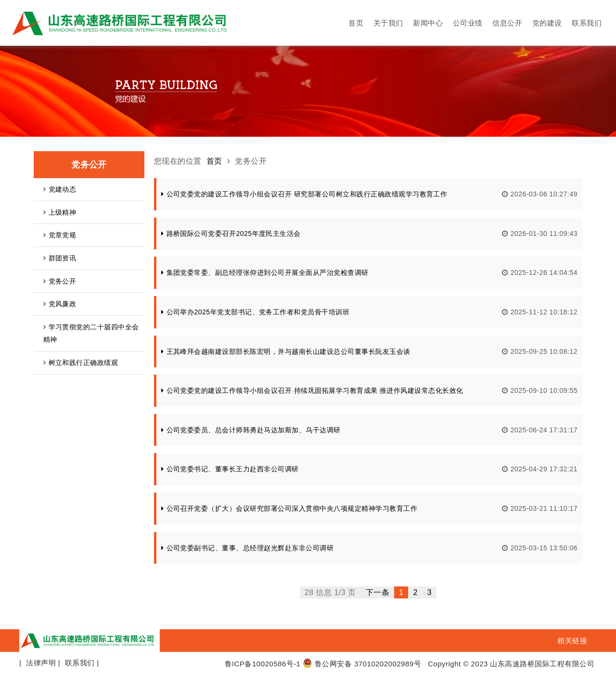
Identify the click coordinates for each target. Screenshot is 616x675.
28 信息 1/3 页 (330, 592)
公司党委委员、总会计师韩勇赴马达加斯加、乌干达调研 (251, 430)
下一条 (378, 592)
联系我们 (80, 663)
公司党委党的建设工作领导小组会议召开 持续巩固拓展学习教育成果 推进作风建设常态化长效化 (312, 390)
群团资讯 (60, 258)
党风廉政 (60, 304)
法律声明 (41, 663)
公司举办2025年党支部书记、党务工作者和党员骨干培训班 (255, 312)
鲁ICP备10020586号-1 (263, 664)
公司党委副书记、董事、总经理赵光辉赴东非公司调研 (247, 548)
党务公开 (60, 281)
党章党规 (60, 235)
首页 (214, 161)
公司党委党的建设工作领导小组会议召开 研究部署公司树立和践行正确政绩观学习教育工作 (304, 194)
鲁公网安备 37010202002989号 (362, 664)
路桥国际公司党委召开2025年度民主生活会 (231, 234)
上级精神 (60, 212)
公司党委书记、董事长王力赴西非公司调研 (230, 469)
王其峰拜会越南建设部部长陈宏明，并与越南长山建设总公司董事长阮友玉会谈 (286, 351)
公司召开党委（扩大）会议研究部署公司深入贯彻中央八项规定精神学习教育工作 (289, 508)
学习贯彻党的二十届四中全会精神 (91, 333)
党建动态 (60, 189)
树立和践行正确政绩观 (81, 363)
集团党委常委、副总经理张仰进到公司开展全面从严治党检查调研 (265, 273)
